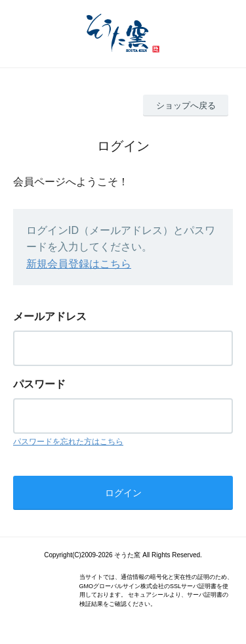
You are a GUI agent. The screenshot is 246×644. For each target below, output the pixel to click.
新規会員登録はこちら (79, 264)
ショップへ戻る (186, 105)
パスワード (39, 384)
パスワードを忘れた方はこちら (68, 442)
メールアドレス (50, 316)
